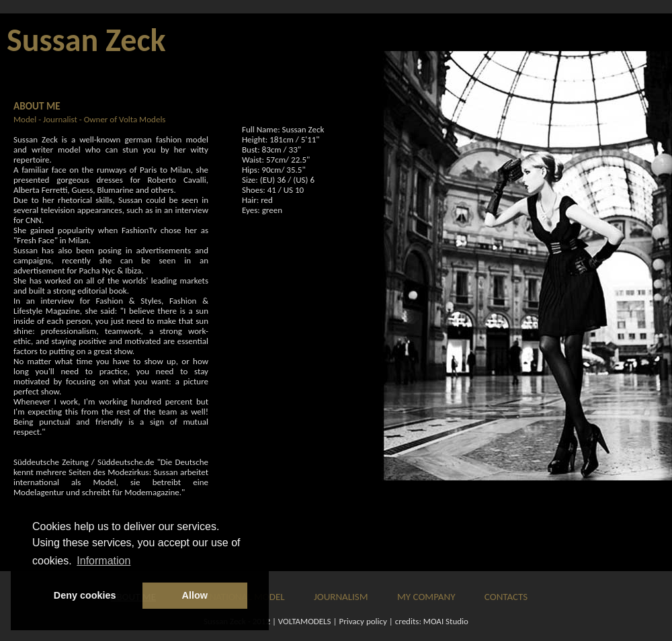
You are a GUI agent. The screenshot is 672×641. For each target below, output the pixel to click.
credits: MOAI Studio (432, 621)
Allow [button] (195, 595)
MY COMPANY (426, 597)
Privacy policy (363, 621)
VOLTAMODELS (305, 621)
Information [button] (103, 561)
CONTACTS (506, 597)
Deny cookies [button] (85, 595)
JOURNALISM (341, 597)
